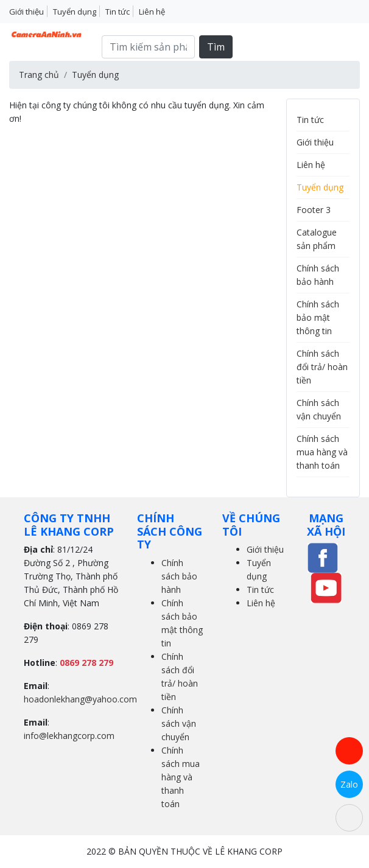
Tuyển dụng (75, 12)
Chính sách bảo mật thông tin (318, 317)
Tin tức (118, 12)
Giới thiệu (26, 12)
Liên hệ (152, 12)
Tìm (216, 47)
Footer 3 (314, 210)
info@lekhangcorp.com (69, 736)
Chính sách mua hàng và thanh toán (322, 452)
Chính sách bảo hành (179, 576)
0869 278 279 (86, 663)
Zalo (349, 784)
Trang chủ (39, 75)
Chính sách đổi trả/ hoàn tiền (322, 367)
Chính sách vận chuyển (179, 723)
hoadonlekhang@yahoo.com (80, 699)
